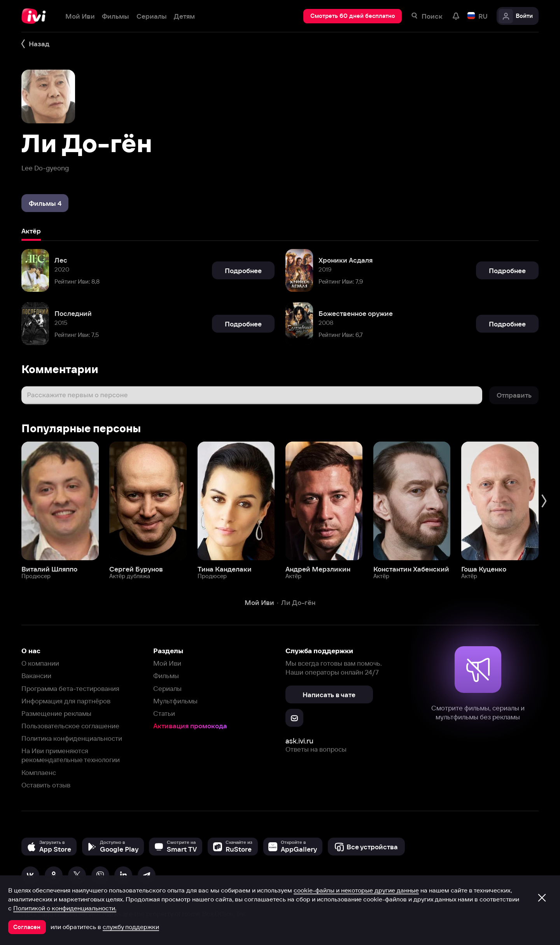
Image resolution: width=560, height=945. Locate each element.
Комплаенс (39, 772)
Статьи (164, 713)
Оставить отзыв (46, 785)
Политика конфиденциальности (72, 738)
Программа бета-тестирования (70, 688)
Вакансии (36, 676)
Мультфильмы (175, 701)
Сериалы (167, 688)
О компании (40, 663)
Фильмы (166, 676)
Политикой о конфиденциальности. (65, 908)
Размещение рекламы (56, 713)
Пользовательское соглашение (70, 726)
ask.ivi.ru (299, 741)
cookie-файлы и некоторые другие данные (356, 890)
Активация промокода (190, 726)
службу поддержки (131, 927)
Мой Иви (167, 663)
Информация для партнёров (66, 701)
